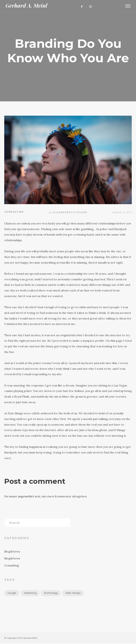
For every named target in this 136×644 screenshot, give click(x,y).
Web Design (73, 593)
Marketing (30, 593)
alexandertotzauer (70, 212)
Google (12, 593)
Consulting (14, 212)
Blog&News (12, 552)
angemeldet (26, 496)
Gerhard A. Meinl (26, 5)
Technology (51, 593)
